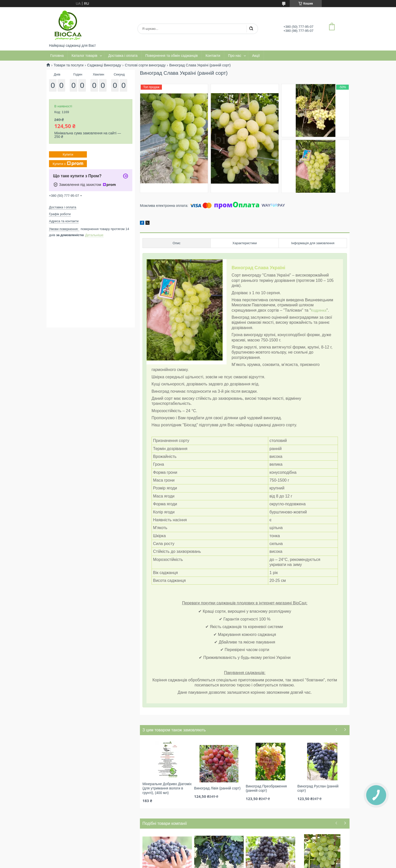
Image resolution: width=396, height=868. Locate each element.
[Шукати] (251, 29)
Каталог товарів (84, 56)
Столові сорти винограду (145, 65)
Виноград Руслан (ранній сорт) (318, 788)
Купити (68, 154)
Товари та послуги (68, 65)
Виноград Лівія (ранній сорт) (217, 788)
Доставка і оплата (123, 56)
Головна (57, 56)
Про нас (235, 56)
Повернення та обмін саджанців (172, 56)
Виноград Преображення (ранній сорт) (266, 788)
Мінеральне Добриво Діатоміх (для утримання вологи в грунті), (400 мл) (167, 788)
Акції (256, 56)
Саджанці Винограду (104, 65)
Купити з (68, 164)
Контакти (213, 56)
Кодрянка (319, 310)
